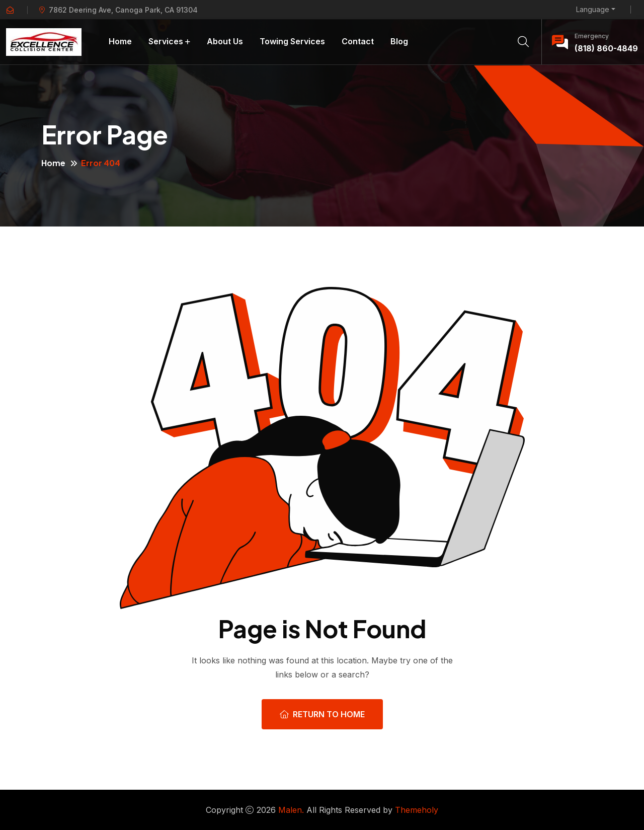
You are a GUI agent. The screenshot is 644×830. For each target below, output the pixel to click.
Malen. (291, 810)
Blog (399, 41)
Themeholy (417, 810)
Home (120, 41)
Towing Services (292, 41)
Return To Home (322, 714)
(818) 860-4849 (606, 48)
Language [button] (593, 10)
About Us (225, 41)
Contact (358, 41)
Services (166, 41)
